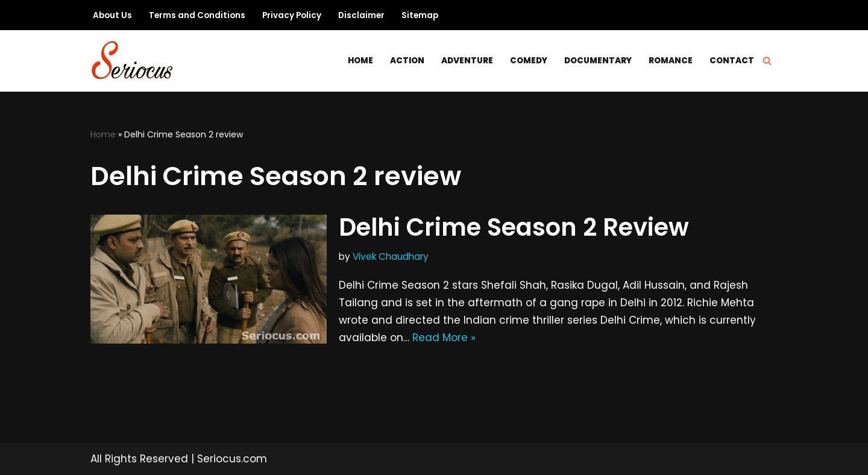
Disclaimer (361, 15)
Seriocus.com (232, 459)
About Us (112, 15)
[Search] (767, 61)
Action (407, 61)
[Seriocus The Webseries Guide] (136, 61)
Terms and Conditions (197, 15)
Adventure (467, 61)
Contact (732, 61)
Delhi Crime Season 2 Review (514, 227)
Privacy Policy (292, 15)
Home (360, 61)
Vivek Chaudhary (391, 256)
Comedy (529, 61)
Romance (671, 61)
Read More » (444, 338)
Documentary (598, 61)
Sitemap (420, 15)
